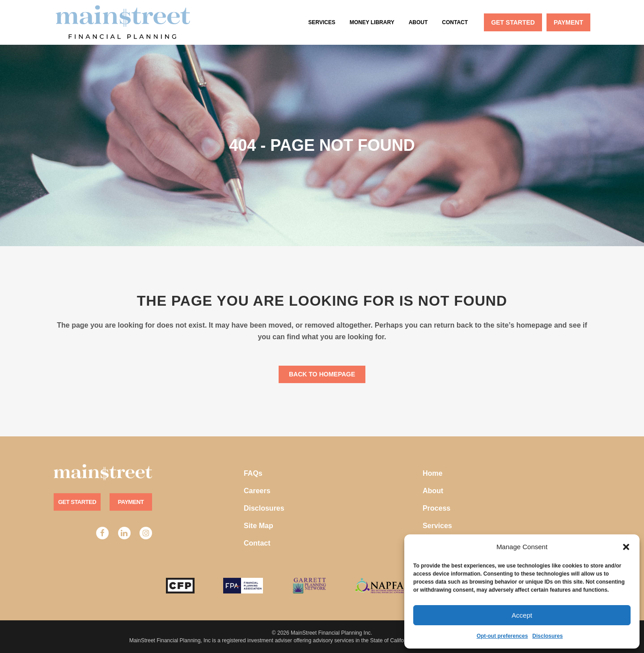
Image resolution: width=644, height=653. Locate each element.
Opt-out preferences (502, 636)
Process (436, 508)
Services (437, 526)
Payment (131, 502)
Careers (257, 491)
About (433, 491)
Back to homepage (322, 374)
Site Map (258, 526)
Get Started (77, 502)
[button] (626, 547)
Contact (257, 543)
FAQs (253, 473)
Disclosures (547, 636)
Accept (522, 615)
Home (432, 473)
